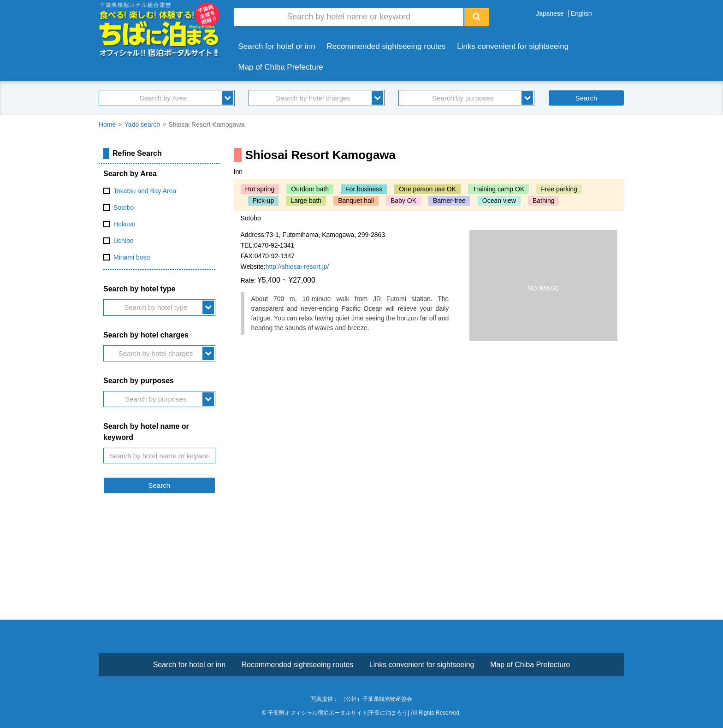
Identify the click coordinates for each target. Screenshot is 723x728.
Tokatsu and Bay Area (145, 191)
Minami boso (132, 257)
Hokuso (124, 224)
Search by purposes (463, 98)
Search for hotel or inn (277, 46)
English (581, 13)
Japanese (550, 13)
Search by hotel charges (313, 98)
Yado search (142, 124)
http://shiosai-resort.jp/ (297, 266)
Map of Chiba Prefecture (281, 67)
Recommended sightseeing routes (386, 46)
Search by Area (163, 98)
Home (107, 124)
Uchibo (124, 241)
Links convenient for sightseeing (513, 46)
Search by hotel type (156, 307)
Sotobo (124, 207)
